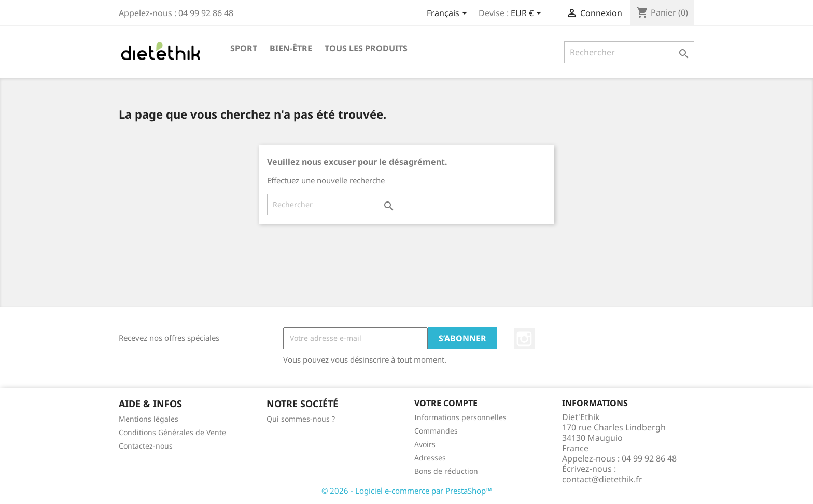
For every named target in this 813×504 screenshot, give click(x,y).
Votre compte (446, 403)
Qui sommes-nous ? (301, 419)
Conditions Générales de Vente (172, 432)
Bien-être (291, 48)
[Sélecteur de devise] (528, 14)
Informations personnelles (460, 417)
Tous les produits (366, 48)
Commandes (436, 431)
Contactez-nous (146, 446)
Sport (244, 48)
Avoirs (425, 444)
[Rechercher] (629, 52)
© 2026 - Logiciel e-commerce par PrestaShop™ (407, 491)
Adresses (430, 458)
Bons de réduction (446, 471)
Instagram (524, 339)
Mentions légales (149, 419)
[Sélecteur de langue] (449, 14)
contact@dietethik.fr (602, 479)
